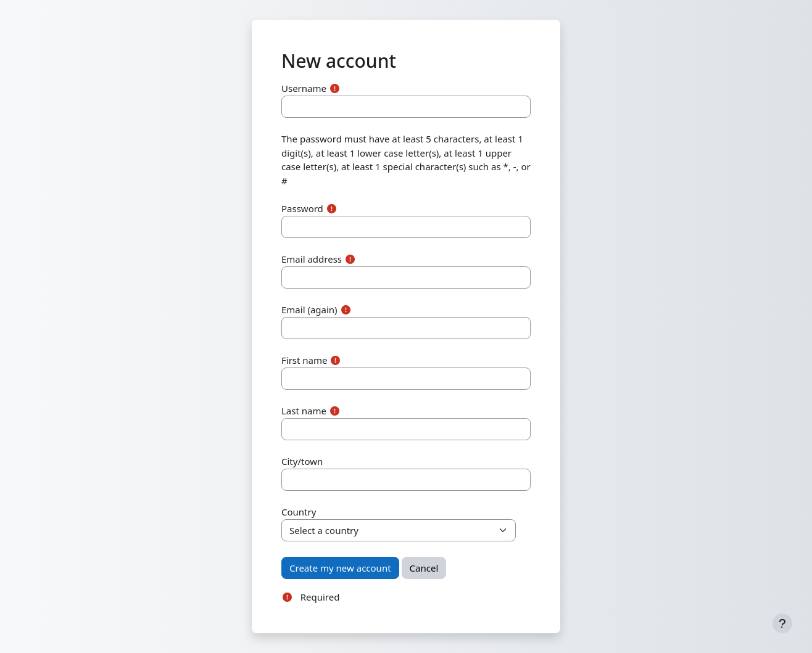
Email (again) (309, 310)
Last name (304, 411)
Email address (312, 259)
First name (304, 360)
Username (304, 88)
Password (302, 208)
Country (299, 512)
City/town (302, 461)
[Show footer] (782, 623)
